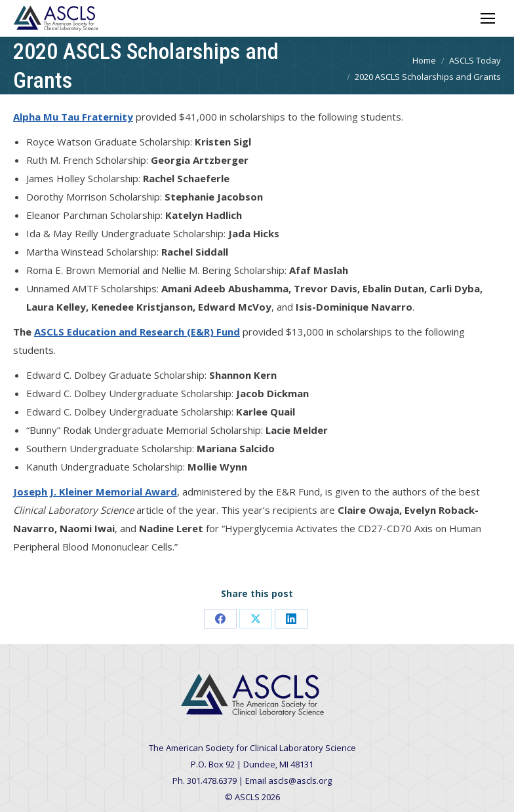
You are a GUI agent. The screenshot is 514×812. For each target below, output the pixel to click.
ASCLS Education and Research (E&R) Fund (137, 332)
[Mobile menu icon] (488, 18)
